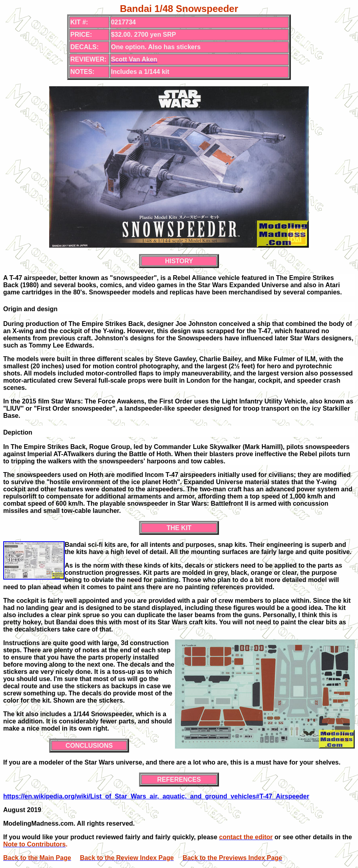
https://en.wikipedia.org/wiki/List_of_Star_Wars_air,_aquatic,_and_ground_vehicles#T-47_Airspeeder (156, 796)
